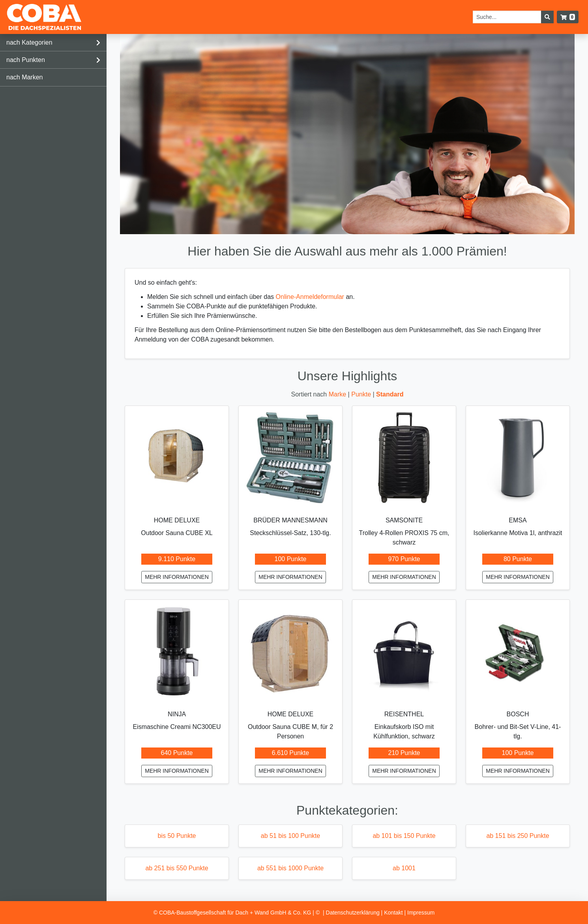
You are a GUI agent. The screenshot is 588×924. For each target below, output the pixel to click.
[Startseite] (44, 17)
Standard (390, 394)
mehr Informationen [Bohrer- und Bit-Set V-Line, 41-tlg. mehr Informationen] (518, 771)
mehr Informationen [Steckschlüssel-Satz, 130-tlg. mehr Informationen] (290, 577)
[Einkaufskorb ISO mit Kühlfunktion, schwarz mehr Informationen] (404, 652)
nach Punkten (26, 60)
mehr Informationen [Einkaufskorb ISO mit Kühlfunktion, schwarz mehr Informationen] (404, 771)
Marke (338, 394)
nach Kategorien (29, 42)
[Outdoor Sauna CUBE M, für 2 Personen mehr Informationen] (290, 652)
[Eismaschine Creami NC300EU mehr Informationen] (177, 652)
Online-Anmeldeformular (310, 297)
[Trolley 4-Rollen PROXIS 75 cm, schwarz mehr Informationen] (404, 458)
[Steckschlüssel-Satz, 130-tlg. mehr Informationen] (290, 458)
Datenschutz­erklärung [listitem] (354, 913)
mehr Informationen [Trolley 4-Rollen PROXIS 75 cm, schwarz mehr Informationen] (404, 577)
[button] (568, 17)
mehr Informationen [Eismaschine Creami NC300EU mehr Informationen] (177, 771)
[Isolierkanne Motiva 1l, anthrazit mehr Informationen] (518, 458)
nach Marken (25, 77)
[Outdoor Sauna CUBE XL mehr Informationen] (177, 458)
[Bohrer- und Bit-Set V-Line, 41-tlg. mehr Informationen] (518, 652)
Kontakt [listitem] (394, 913)
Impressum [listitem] (421, 913)
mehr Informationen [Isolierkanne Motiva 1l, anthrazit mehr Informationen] (518, 577)
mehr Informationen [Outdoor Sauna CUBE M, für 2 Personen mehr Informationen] (290, 771)
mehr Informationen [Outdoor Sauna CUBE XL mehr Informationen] (177, 577)
